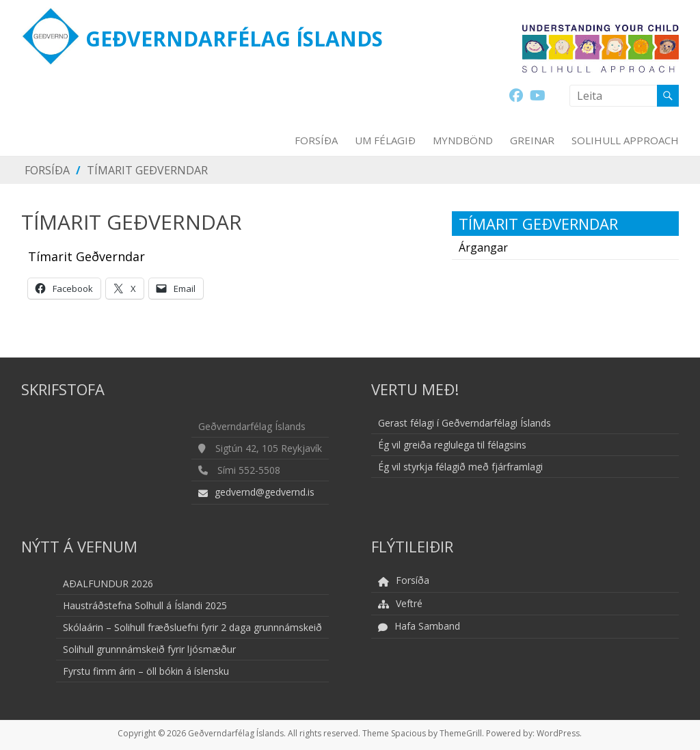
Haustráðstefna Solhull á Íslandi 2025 (145, 605)
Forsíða (316, 140)
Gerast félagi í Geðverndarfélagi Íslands (465, 423)
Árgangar (483, 247)
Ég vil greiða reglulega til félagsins (452, 445)
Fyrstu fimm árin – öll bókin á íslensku (146, 671)
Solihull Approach (625, 140)
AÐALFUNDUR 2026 (108, 584)
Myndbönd (463, 140)
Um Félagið (385, 140)
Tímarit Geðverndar (147, 170)
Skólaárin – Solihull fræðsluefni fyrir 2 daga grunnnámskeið (192, 627)
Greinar (532, 140)
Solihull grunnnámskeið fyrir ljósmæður (149, 649)
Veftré (409, 603)
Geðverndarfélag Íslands (234, 39)
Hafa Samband (427, 626)
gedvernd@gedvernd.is (265, 492)
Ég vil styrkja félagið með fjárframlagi (460, 467)
